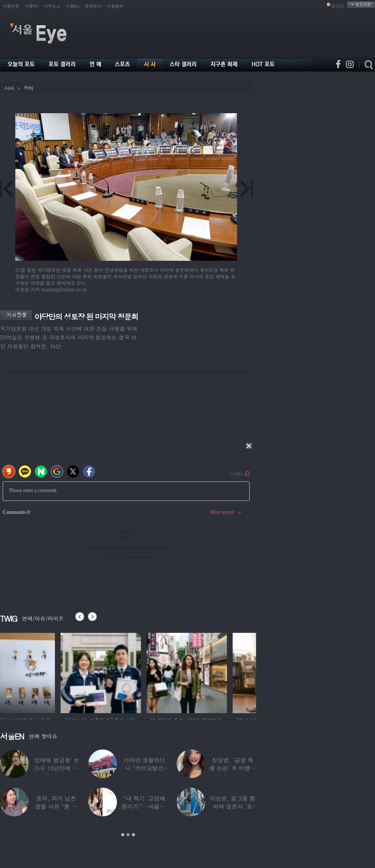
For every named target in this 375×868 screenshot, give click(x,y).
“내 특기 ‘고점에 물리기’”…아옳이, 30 (144, 806)
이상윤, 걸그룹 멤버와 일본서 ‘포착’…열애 (233, 806)
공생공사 (93, 6)
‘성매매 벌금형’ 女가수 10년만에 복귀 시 (56, 768)
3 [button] (133, 835)
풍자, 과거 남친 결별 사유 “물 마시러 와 (56, 806)
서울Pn (32, 6)
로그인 (338, 6)
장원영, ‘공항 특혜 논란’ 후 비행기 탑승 (233, 768)
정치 (28, 88)
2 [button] (128, 835)
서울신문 (11, 6)
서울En (72, 6)
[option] (40, 672)
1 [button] (123, 835)
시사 (9, 88)
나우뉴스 (52, 6)
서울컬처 (115, 6)
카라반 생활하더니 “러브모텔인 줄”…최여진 (144, 768)
